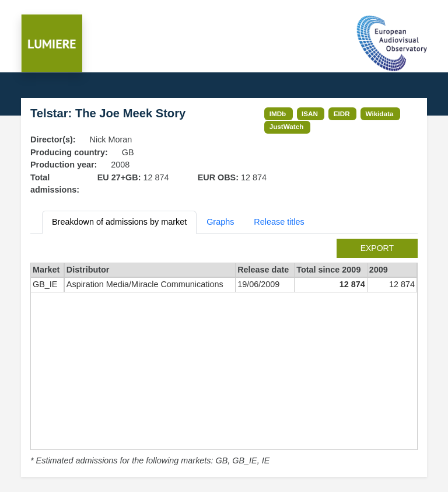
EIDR (342, 114)
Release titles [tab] (279, 222)
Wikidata (380, 114)
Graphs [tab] (220, 222)
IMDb (278, 114)
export (377, 248)
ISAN (310, 114)
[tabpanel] (224, 353)
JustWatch (287, 126)
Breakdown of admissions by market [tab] (119, 222)
